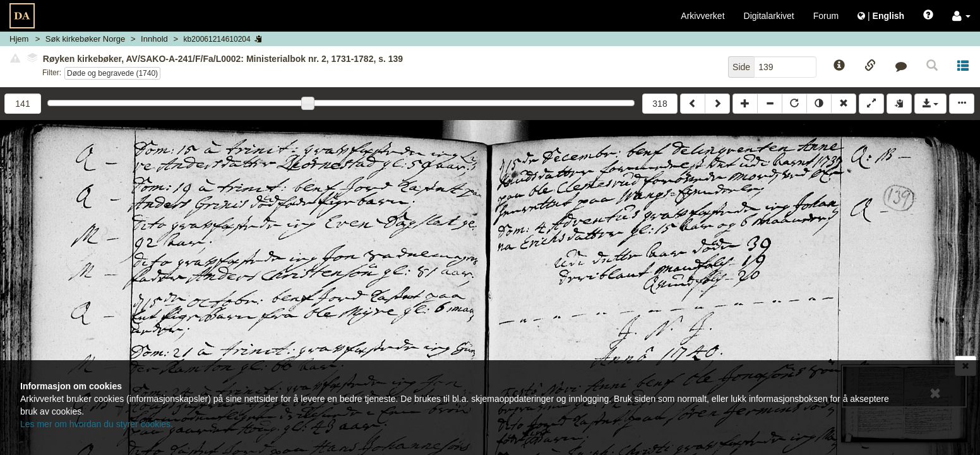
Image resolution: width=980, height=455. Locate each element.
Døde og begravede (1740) (112, 73)
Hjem (19, 39)
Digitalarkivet (769, 16)
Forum (826, 16)
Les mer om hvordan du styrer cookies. (97, 424)
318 (660, 104)
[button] (961, 16)
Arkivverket (702, 16)
